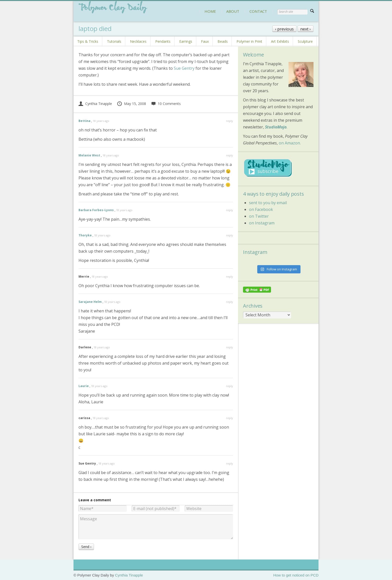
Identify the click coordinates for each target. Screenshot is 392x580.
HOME (210, 11)
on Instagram (262, 223)
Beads (223, 41)
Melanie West (89, 155)
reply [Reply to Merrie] (229, 277)
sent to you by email (268, 203)
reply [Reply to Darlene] (229, 347)
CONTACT (258, 11)
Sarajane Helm (90, 302)
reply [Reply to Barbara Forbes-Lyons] (229, 210)
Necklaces (138, 41)
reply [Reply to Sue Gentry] (229, 463)
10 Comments (166, 104)
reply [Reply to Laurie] (229, 386)
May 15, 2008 (131, 104)
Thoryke (85, 235)
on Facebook (261, 209)
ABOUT (233, 11)
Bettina (84, 121)
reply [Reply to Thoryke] (229, 235)
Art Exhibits (280, 41)
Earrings (186, 41)
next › (305, 29)
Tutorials (114, 41)
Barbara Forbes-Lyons (96, 210)
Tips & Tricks (88, 41)
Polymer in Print (249, 41)
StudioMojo (276, 127)
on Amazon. (290, 143)
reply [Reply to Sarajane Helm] (229, 302)
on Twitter (259, 216)
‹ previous (284, 29)
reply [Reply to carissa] (229, 418)
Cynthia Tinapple (95, 104)
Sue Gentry (184, 68)
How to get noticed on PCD (296, 575)
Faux (205, 41)
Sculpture (305, 41)
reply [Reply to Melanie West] (229, 155)
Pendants (163, 41)
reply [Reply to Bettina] (229, 121)
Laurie (84, 386)
